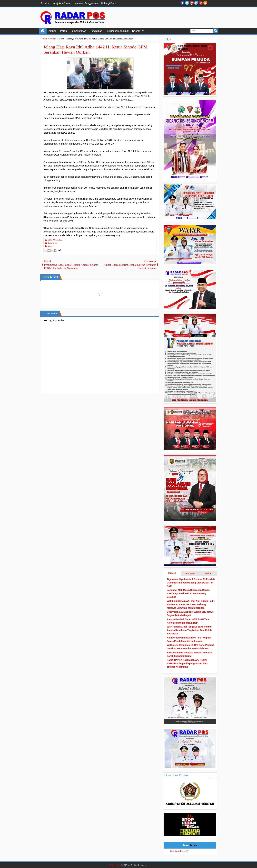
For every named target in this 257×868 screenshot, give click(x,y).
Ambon (53, 31)
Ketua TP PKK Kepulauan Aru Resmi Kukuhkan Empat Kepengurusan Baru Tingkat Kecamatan (188, 663)
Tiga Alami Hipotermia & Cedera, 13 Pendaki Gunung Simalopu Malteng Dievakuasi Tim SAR (191, 583)
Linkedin (196, 3)
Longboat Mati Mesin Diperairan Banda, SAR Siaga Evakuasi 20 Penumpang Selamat (188, 593)
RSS (205, 3)
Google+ (192, 3)
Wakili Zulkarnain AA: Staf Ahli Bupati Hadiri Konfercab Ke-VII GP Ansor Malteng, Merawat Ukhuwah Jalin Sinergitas (191, 604)
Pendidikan (96, 31)
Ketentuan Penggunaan (86, 3)
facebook (182, 3)
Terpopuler (190, 573)
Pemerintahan (78, 31)
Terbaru (172, 573)
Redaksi (45, 3)
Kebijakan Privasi (61, 3)
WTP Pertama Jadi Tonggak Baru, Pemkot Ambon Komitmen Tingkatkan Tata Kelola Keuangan (190, 630)
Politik (64, 31)
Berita (208, 573)
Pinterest (201, 3)
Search (216, 31)
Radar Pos (115, 865)
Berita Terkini (52, 243)
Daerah (136, 31)
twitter (187, 3)
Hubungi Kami (108, 3)
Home (43, 31)
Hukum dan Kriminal (117, 31)
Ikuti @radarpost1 (179, 851)
